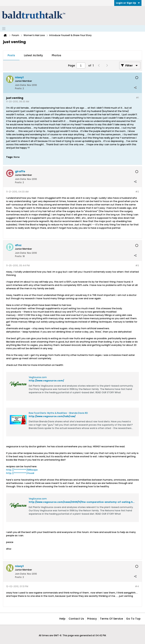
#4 (137, 586)
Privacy (92, 619)
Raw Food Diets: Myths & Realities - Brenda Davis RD (58, 413)
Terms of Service (111, 619)
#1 (137, 98)
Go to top (133, 619)
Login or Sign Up (128, 3)
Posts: (19, 88)
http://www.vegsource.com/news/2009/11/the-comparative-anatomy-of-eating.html (83, 502)
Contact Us (76, 619)
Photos (56, 55)
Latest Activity (33, 55)
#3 (137, 265)
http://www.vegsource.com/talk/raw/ (52, 416)
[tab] (11, 56)
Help (62, 619)
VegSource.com (38, 377)
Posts (11, 55)
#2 (137, 192)
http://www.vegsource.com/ (46, 381)
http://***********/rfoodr (20, 473)
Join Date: (21, 85)
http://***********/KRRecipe (22, 470)
